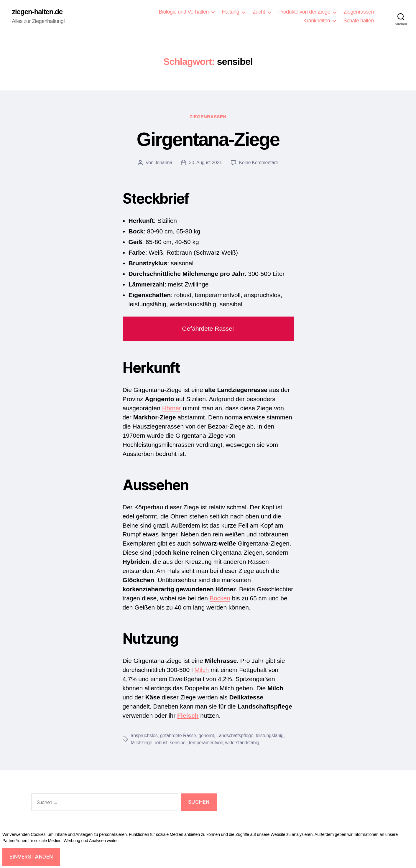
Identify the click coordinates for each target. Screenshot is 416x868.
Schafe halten (359, 21)
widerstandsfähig (242, 743)
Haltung (231, 12)
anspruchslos (144, 736)
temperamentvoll (206, 743)
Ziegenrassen (359, 12)
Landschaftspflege (235, 736)
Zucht (259, 12)
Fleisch (188, 715)
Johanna (164, 163)
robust (161, 743)
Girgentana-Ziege (208, 139)
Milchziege (142, 743)
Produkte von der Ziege (304, 12)
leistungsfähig (270, 736)
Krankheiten (317, 21)
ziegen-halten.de (37, 12)
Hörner (172, 408)
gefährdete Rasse (178, 736)
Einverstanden (32, 857)
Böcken (220, 598)
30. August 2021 (205, 163)
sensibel (178, 743)
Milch (202, 670)
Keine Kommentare (259, 163)
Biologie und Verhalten (184, 12)
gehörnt (206, 736)
